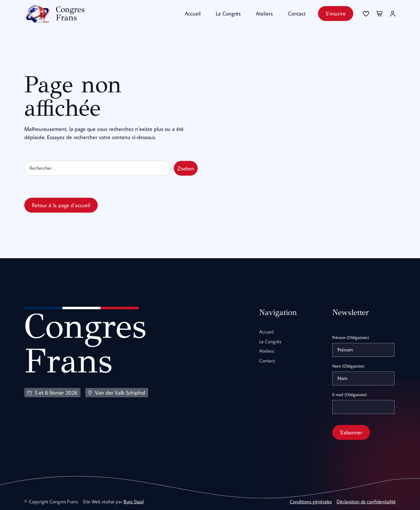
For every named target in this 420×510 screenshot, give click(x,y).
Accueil (193, 14)
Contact (297, 14)
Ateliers (264, 14)
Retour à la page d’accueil (61, 205)
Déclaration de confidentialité (366, 501)
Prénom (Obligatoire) (351, 337)
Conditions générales (311, 501)
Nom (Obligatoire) (348, 366)
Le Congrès (228, 14)
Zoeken (186, 168)
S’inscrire (336, 14)
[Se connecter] (366, 14)
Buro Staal (134, 501)
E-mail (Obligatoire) (350, 394)
